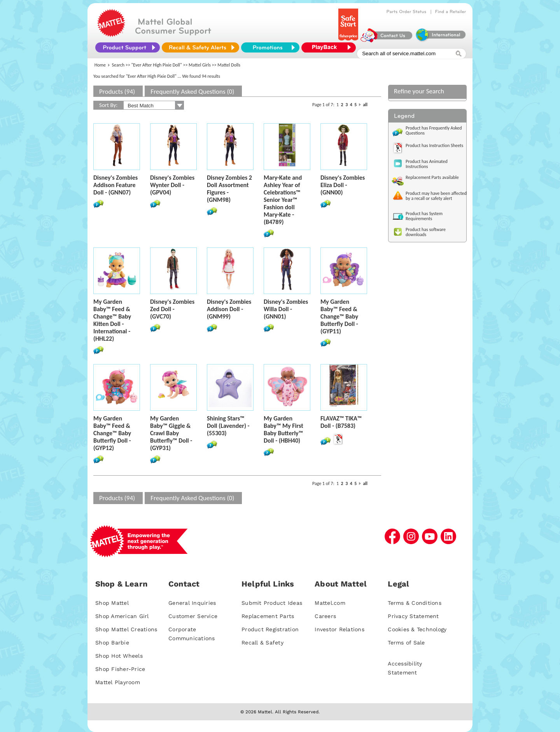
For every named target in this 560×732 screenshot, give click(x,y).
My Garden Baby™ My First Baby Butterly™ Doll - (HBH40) (283, 429)
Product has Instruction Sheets (434, 145)
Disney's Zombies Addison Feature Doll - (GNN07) (115, 185)
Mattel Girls (200, 65)
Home (100, 65)
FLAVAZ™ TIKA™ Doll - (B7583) (341, 422)
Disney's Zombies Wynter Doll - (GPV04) (172, 185)
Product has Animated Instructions (427, 164)
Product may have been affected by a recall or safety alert (436, 196)
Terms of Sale (406, 643)
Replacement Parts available (432, 177)
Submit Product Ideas (272, 603)
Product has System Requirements (424, 216)
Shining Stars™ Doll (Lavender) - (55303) (228, 426)
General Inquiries (192, 603)
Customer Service (193, 616)
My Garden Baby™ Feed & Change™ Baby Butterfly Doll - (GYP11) (339, 316)
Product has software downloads (426, 232)
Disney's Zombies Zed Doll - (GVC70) (172, 309)
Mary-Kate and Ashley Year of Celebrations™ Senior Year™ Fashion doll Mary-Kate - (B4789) (283, 200)
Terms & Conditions (415, 603)
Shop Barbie (112, 643)
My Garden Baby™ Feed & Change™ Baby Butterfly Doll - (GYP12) (112, 433)
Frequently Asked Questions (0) (192, 92)
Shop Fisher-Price (120, 669)
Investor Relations (339, 629)
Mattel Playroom (118, 682)
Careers (325, 616)
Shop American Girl (122, 616)
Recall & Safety (262, 643)
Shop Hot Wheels (119, 656)
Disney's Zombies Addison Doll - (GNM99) (229, 309)
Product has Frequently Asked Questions (434, 130)
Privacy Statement (413, 616)
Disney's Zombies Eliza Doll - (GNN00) (343, 185)
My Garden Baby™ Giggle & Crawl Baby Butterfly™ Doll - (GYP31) (171, 433)
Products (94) (117, 92)
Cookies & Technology (417, 629)
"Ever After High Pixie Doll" (157, 65)
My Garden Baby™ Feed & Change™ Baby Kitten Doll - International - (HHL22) (112, 320)
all (365, 105)
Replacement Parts (268, 616)
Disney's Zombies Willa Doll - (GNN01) (286, 309)
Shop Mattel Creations (126, 629)
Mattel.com (330, 603)
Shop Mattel (112, 603)
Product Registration (270, 629)
